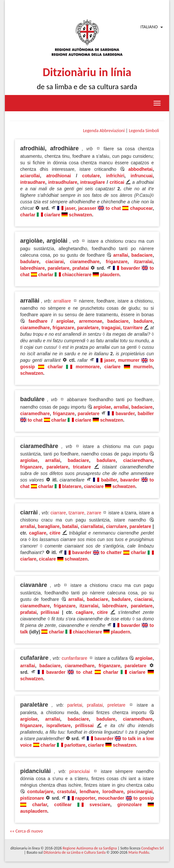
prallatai (95, 705)
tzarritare (133, 328)
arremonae (91, 321)
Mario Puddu (139, 852)
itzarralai (143, 262)
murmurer (129, 360)
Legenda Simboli (144, 131)
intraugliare (93, 182)
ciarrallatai (92, 526)
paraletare (59, 268)
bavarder (130, 268)
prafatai (80, 268)
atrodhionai (59, 176)
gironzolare (130, 805)
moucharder (111, 798)
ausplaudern (34, 811)
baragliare (49, 526)
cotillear (63, 805)
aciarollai (30, 176)
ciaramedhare (85, 262)
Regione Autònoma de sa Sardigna (90, 848)
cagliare (38, 533)
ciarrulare (116, 526)
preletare (116, 705)
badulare (30, 262)
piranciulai (80, 771)
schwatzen (80, 215)
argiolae (65, 321)
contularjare (40, 792)
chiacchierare (77, 275)
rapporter (85, 798)
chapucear (141, 208)
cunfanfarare (75, 658)
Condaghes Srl (152, 848)
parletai (75, 705)
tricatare (82, 467)
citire (55, 533)
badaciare (142, 255)
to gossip (144, 798)
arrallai (121, 255)
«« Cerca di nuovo (26, 831)
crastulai (67, 792)
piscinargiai (140, 792)
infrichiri (115, 176)
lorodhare (113, 792)
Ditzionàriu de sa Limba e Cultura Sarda (74, 852)
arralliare (62, 301)
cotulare (91, 176)
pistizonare (32, 798)
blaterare (72, 486)
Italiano (149, 27)
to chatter (111, 552)
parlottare (75, 745)
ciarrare (58, 513)
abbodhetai (140, 169)
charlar (28, 215)
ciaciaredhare (138, 460)
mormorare (88, 367)
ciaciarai (55, 262)
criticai (117, 182)
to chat (113, 208)
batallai (70, 526)
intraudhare (33, 182)
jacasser (87, 208)
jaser (70, 208)
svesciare (100, 805)
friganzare (117, 262)
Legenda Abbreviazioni (104, 131)
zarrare (94, 513)
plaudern (110, 275)
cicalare (47, 559)
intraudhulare (63, 182)
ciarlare (52, 215)
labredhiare (32, 268)
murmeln (143, 367)
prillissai (50, 612)
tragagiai (111, 328)
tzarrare (76, 513)
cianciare (94, 486)
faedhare (38, 321)
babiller (146, 414)
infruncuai (141, 176)
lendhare (89, 792)
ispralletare (59, 726)
